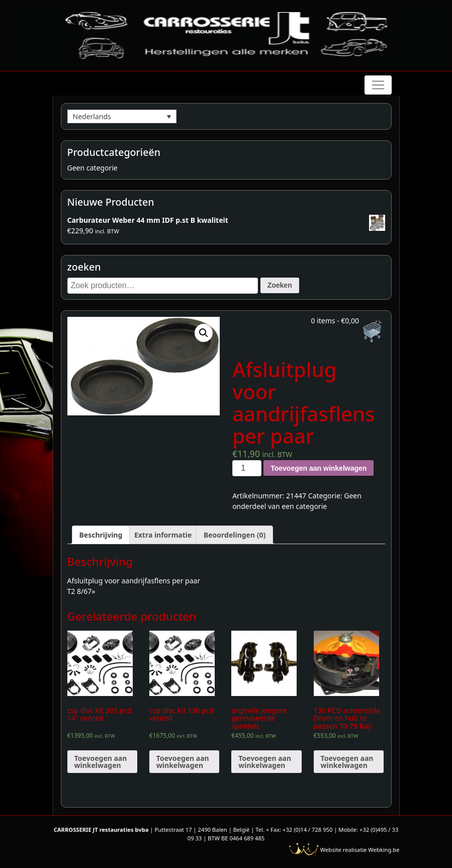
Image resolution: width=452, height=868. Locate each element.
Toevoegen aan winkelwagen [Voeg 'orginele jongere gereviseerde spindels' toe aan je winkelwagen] (265, 762)
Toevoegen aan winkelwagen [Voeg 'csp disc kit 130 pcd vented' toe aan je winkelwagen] (183, 762)
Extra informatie (163, 535)
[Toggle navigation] (378, 85)
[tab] (101, 535)
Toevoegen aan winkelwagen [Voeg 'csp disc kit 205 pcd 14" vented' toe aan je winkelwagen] (101, 762)
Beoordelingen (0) (235, 535)
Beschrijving (101, 535)
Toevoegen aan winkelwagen (319, 468)
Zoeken (280, 285)
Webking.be (384, 850)
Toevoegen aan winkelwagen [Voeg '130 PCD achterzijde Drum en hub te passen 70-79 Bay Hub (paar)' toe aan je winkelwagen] (347, 762)
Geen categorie (93, 168)
